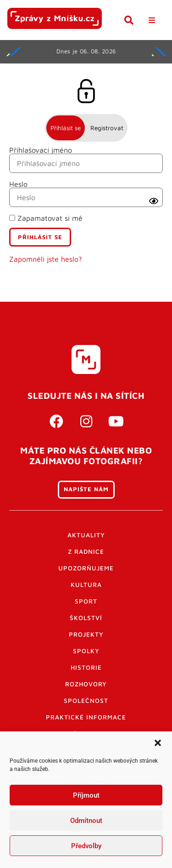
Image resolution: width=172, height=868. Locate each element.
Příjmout (86, 795)
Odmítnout (86, 821)
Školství (86, 618)
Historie (86, 667)
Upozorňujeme (86, 568)
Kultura (86, 585)
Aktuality (86, 535)
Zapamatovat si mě (46, 218)
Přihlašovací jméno (41, 150)
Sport (86, 601)
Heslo (18, 184)
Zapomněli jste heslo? (46, 259)
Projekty (86, 634)
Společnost (86, 701)
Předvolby (86, 846)
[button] (158, 743)
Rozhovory (86, 684)
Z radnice (86, 552)
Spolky (86, 651)
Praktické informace (86, 717)
